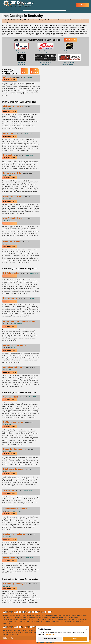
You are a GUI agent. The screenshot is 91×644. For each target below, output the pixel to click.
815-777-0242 (28, 134)
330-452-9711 (7, 472)
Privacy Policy (50, 635)
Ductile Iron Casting (38, 20)
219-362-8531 (31, 298)
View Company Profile (10, 80)
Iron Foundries (79, 20)
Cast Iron (59, 20)
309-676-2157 (7, 221)
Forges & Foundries (25, 20)
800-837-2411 (34, 273)
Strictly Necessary (50, 639)
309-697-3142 (7, 109)
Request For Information (34, 71)
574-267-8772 (15, 348)
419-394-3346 (7, 424)
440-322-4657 (29, 558)
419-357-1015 (7, 537)
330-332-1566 (7, 452)
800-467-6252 (18, 324)
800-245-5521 (28, 77)
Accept (75, 639)
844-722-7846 (33, 397)
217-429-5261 (7, 199)
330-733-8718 (28, 491)
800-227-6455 (29, 155)
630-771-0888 (7, 175)
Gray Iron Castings (68, 20)
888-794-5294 (17, 511)
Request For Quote (82, 5)
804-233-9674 (7, 586)
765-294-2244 (7, 370)
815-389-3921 (7, 244)
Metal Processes (50, 20)
